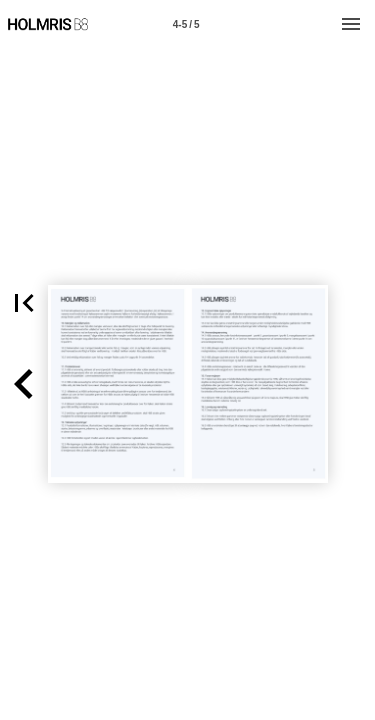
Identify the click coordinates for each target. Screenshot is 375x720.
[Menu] (351, 24)
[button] (24, 384)
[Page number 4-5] (186, 24)
